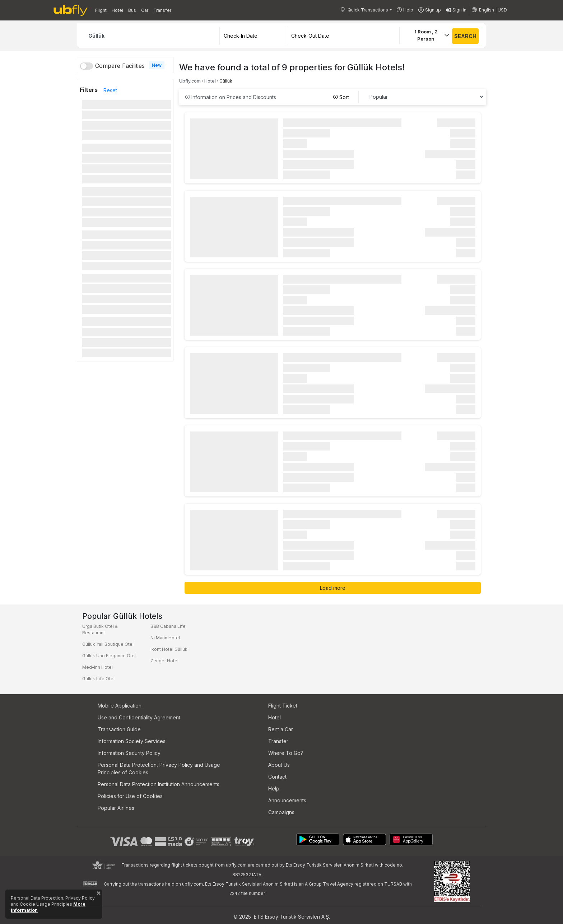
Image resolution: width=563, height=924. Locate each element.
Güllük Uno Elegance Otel (109, 656)
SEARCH (465, 36)
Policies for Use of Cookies (130, 796)
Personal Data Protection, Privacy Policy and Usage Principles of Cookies (159, 769)
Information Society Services (132, 741)
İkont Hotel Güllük (169, 649)
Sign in (456, 10)
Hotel (117, 10)
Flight (101, 10)
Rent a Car (281, 729)
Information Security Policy (129, 753)
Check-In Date (241, 36)
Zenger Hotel (164, 661)
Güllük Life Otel (98, 679)
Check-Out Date (310, 36)
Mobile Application (120, 706)
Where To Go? (286, 753)
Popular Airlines (116, 808)
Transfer (162, 10)
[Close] (99, 895)
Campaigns (281, 812)
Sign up (430, 10)
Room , (426, 35)
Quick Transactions (364, 10)
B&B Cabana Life (168, 626)
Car (145, 10)
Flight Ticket (283, 706)
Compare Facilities (120, 66)
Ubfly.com (190, 81)
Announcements (287, 800)
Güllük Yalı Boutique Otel (108, 644)
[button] (490, 10)
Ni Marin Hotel (165, 638)
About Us (279, 765)
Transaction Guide (119, 729)
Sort (341, 97)
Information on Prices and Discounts (231, 97)
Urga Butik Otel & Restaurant (100, 629)
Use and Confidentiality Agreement (139, 717)
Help (405, 10)
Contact (277, 777)
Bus (132, 10)
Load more (333, 588)
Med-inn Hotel (97, 667)
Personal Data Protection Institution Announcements (159, 784)
